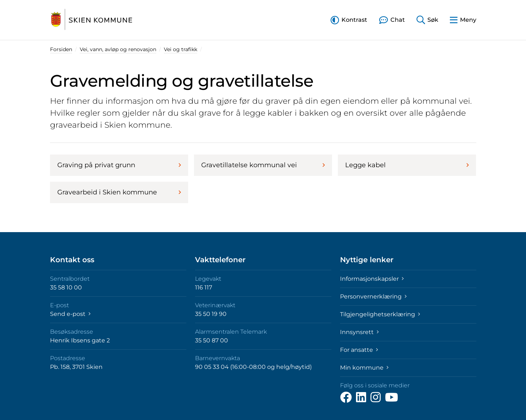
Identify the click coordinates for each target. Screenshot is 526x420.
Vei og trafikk (181, 49)
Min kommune (364, 368)
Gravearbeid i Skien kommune (119, 192)
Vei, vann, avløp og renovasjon (118, 49)
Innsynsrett (359, 332)
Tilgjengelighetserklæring (380, 314)
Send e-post (70, 314)
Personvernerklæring (373, 297)
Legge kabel (407, 165)
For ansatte (359, 350)
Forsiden (61, 49)
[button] (349, 20)
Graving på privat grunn (119, 165)
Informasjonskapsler (372, 279)
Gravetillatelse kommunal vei (263, 165)
